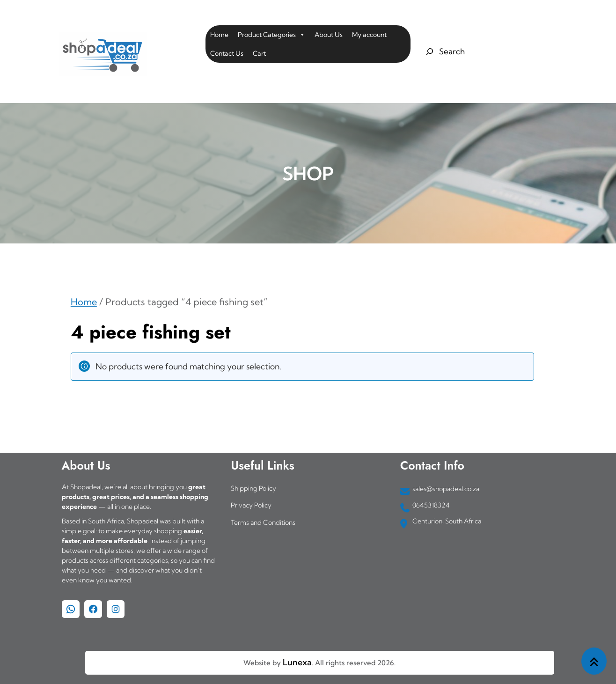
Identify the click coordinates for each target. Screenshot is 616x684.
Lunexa (297, 662)
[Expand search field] (444, 51)
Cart (259, 53)
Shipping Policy (253, 488)
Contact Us (227, 53)
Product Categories (271, 35)
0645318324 (431, 505)
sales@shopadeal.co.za (446, 489)
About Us (329, 35)
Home (219, 35)
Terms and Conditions (263, 522)
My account (369, 35)
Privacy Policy (251, 505)
